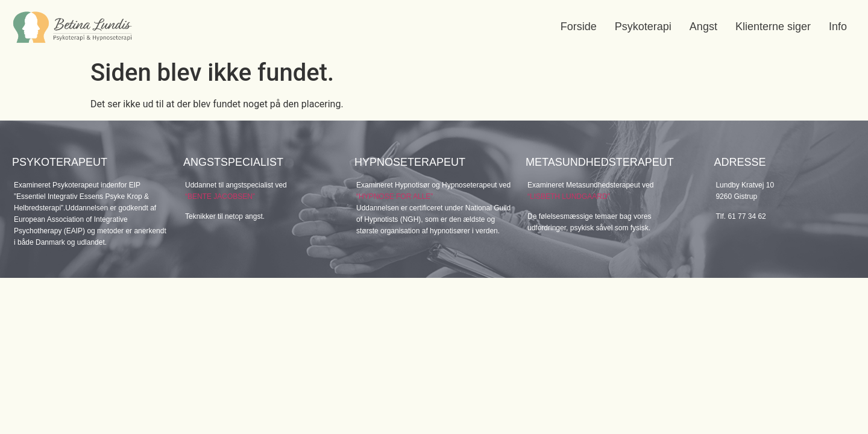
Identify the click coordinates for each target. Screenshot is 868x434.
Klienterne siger (773, 27)
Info (838, 27)
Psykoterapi (643, 27)
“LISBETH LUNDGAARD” (569, 197)
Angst (703, 27)
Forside (579, 27)
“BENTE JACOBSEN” (220, 197)
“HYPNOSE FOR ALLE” (395, 197)
